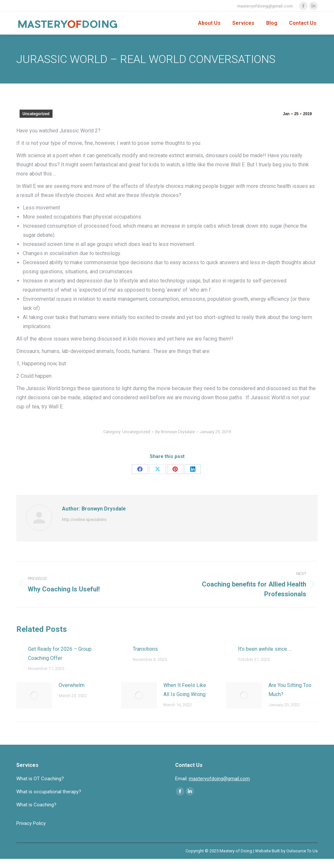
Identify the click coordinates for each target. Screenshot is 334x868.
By (175, 432)
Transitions (145, 649)
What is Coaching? (36, 805)
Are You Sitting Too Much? (290, 690)
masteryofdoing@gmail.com (265, 6)
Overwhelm (72, 685)
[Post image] (19, 649)
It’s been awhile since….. (265, 649)
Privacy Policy (31, 823)
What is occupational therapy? (49, 792)
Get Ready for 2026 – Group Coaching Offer (60, 654)
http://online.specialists (84, 519)
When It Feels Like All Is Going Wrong (185, 690)
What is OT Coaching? (40, 779)
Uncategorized (36, 114)
